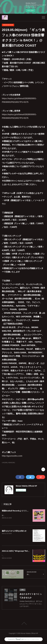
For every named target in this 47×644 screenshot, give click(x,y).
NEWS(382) (12, 463)
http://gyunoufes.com (12, 456)
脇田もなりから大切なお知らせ (14, 531)
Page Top (23, 624)
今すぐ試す (31, 11)
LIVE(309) (5, 463)
